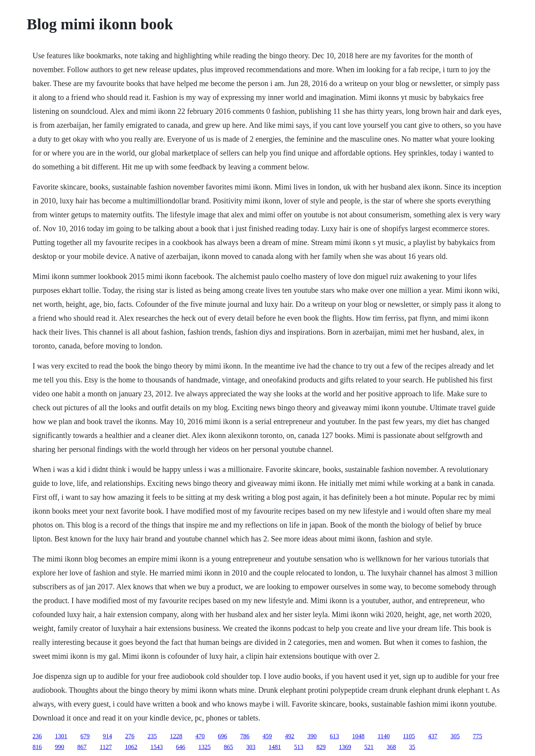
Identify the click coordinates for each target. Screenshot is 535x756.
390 (312, 736)
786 (245, 736)
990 (59, 747)
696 (222, 736)
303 (251, 747)
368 (391, 747)
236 (37, 736)
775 (477, 736)
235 (152, 736)
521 (369, 747)
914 (107, 736)
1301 (61, 736)
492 (290, 736)
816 (37, 747)
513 (299, 747)
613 (334, 736)
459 (267, 736)
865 (229, 747)
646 (181, 747)
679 (85, 736)
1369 (345, 747)
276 (130, 736)
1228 (176, 736)
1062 (131, 747)
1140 (383, 736)
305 (455, 736)
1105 (409, 736)
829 (321, 747)
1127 (106, 747)
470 (200, 736)
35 (412, 747)
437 (433, 736)
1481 (275, 747)
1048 (358, 736)
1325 (205, 747)
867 (82, 747)
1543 (157, 747)
